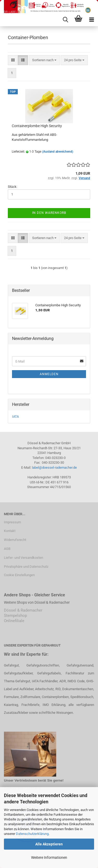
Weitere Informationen (49, 857)
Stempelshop (15, 616)
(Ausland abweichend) (58, 152)
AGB (7, 549)
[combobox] (44, 60)
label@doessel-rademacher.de (54, 467)
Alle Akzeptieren (49, 844)
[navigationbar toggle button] (91, 20)
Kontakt (10, 531)
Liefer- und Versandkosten (24, 558)
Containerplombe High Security (37, 126)
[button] (13, 60)
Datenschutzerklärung (32, 834)
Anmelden (49, 374)
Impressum (12, 522)
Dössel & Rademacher (23, 610)
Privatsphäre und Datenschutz (26, 567)
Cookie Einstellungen (19, 575)
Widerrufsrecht (15, 540)
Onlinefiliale (14, 621)
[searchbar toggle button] (65, 20)
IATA (15, 417)
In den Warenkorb (49, 213)
